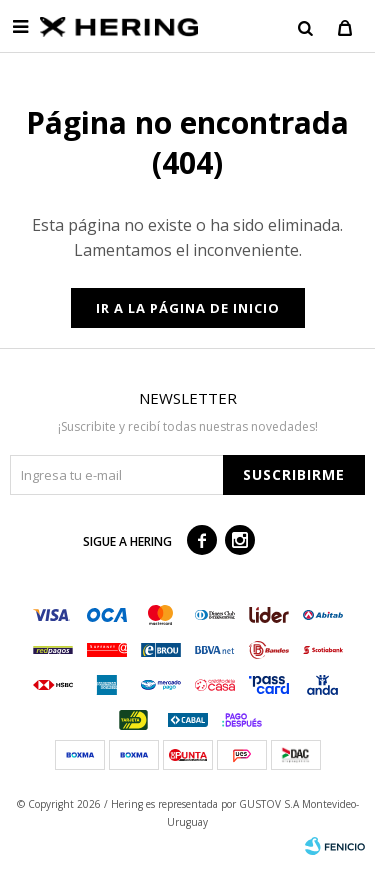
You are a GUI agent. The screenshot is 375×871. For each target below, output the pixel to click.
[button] (305, 27)
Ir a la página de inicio (188, 308)
